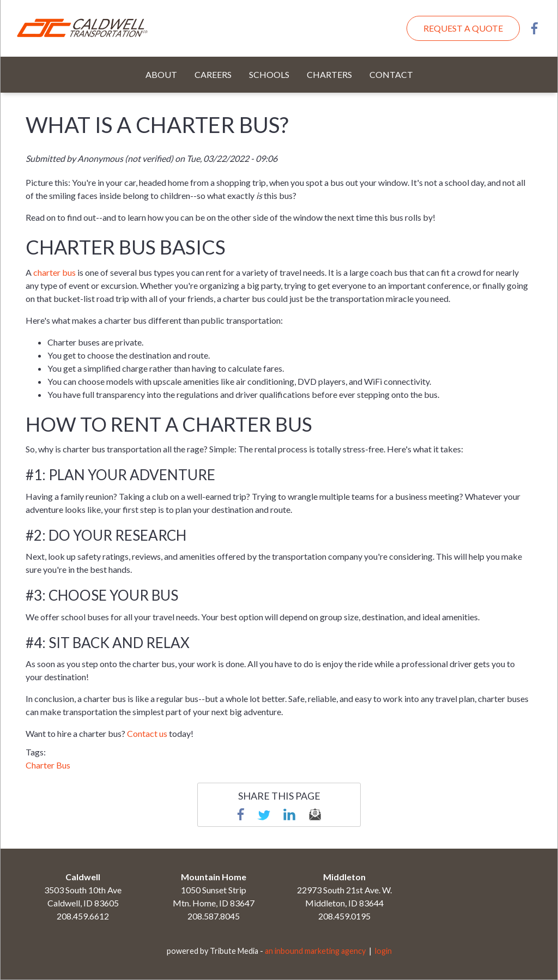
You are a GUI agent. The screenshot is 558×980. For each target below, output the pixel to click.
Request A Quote (463, 28)
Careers (213, 74)
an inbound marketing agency (315, 951)
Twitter (264, 814)
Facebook (535, 28)
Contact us (147, 733)
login (383, 951)
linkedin (289, 814)
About (161, 74)
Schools (269, 74)
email (315, 814)
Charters (329, 74)
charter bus (54, 272)
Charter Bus (48, 765)
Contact (391, 74)
